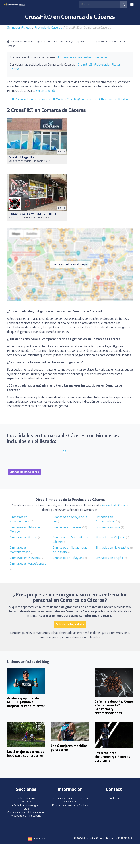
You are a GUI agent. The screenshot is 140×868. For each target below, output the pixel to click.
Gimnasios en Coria (108, 527)
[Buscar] (123, 5)
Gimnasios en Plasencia (25, 558)
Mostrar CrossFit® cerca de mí (74, 99)
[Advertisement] (103, 144)
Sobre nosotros (26, 798)
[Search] (99, 5)
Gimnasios (100, 57)
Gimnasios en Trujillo (109, 558)
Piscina (14, 69)
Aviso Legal (70, 802)
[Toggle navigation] (132, 5)
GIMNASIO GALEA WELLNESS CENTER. (33, 214)
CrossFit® (85, 65)
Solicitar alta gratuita (70, 624)
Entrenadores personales (75, 57)
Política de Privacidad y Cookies (70, 805)
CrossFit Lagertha (21, 157)
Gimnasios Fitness (19, 28)
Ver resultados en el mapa (31, 99)
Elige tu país (37, 839)
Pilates (116, 65)
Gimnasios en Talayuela (69, 558)
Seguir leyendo (46, 91)
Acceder (26, 802)
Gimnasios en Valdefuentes (28, 564)
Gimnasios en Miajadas (110, 537)
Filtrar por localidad (114, 99)
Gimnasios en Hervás (24, 537)
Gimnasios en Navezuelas (112, 548)
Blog (26, 809)
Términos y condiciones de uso (70, 798)
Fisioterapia (102, 65)
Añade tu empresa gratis (26, 805)
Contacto (114, 798)
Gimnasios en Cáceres (67, 527)
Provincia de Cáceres (48, 28)
